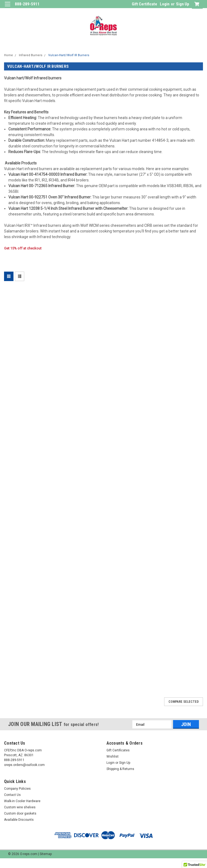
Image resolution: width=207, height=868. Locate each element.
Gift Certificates (118, 750)
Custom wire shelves (20, 807)
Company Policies (17, 789)
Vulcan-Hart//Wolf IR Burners (69, 55)
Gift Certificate (144, 4)
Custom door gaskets (20, 813)
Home (8, 55)
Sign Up (183, 4)
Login (165, 4)
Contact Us (12, 795)
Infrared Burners (31, 55)
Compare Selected (184, 702)
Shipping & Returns (120, 769)
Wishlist (113, 756)
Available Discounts (19, 820)
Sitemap (46, 854)
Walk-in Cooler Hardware (22, 801)
